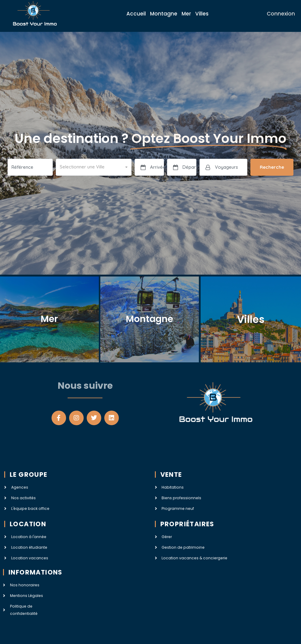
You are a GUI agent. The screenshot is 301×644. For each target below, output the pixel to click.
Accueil (136, 14)
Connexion (281, 14)
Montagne (164, 14)
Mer (186, 14)
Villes (202, 14)
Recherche (272, 167)
